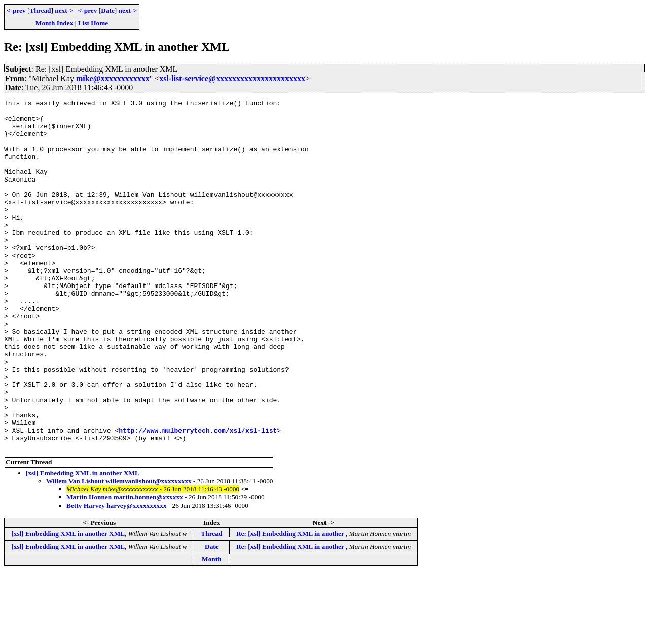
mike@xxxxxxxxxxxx (113, 78)
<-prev (16, 10)
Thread (40, 10)
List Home (93, 23)
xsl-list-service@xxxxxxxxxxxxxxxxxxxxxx (232, 78)
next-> (64, 10)
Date (108, 10)
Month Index (54, 23)
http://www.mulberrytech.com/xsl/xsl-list (198, 497)
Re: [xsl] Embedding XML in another (291, 604)
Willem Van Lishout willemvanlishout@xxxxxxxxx (119, 551)
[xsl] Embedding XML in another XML (83, 543)
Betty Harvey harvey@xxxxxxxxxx (116, 575)
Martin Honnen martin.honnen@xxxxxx (125, 567)
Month (212, 629)
